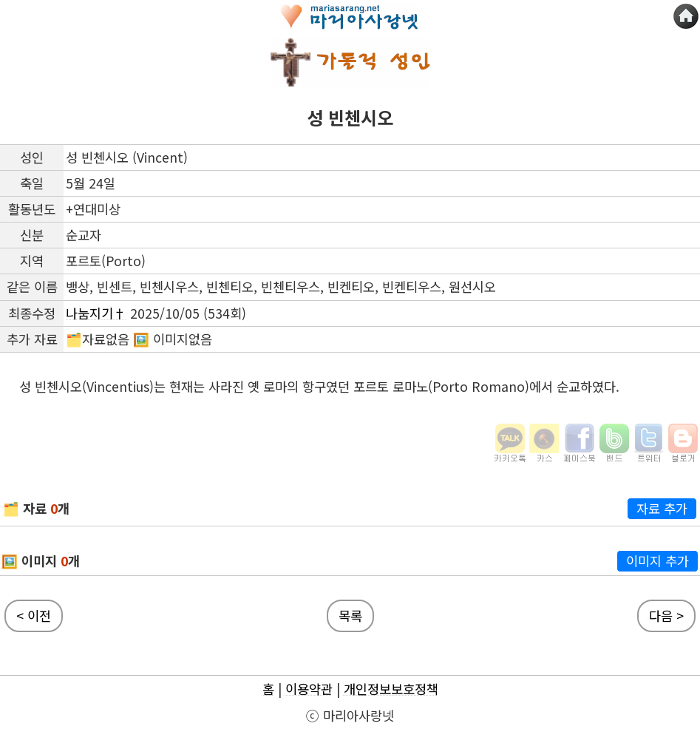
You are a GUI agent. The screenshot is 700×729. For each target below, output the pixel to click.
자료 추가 (662, 508)
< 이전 (34, 616)
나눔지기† (96, 313)
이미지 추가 (657, 561)
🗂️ (11, 508)
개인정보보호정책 (391, 689)
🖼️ (10, 561)
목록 (350, 616)
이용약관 (309, 689)
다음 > (666, 616)
